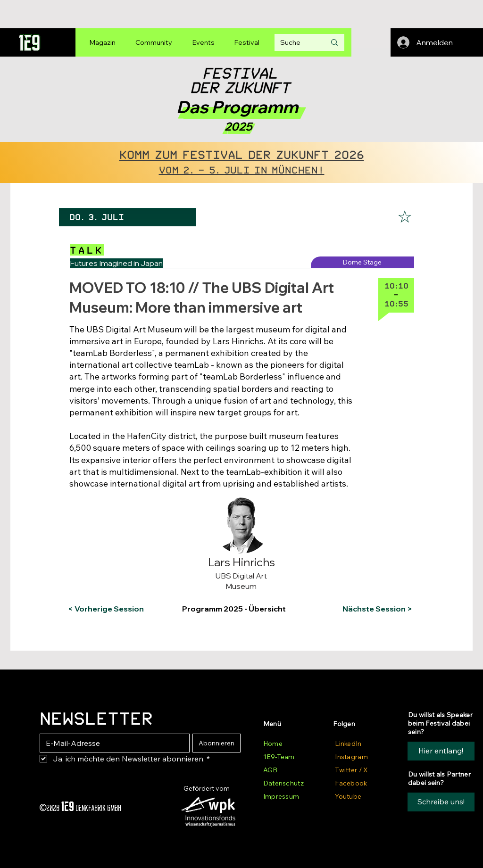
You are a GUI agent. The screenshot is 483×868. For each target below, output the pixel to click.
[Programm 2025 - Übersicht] (240, 609)
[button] (106, 504)
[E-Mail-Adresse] (112, 743)
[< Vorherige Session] (106, 609)
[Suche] (296, 42)
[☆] (405, 217)
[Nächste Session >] (375, 609)
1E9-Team (279, 757)
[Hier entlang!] (441, 751)
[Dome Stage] (362, 262)
